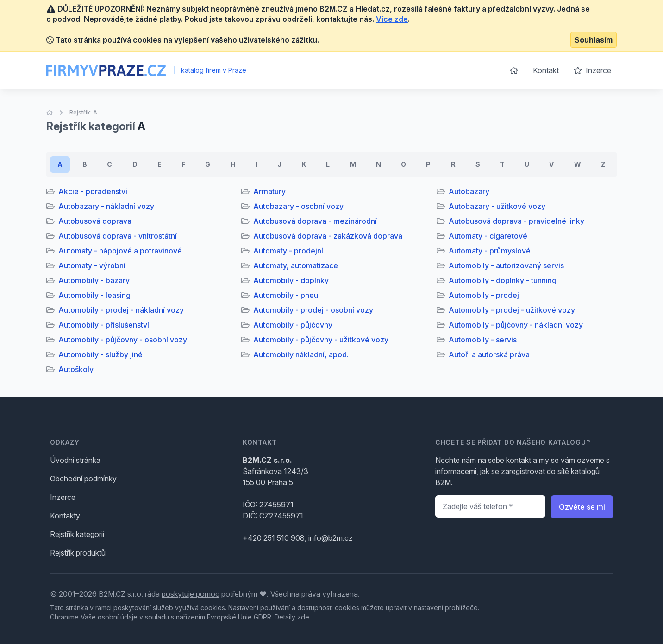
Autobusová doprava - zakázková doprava (328, 236)
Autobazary (469, 191)
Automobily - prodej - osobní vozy (313, 310)
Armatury (269, 191)
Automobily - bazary (94, 280)
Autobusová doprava (95, 221)
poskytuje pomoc (191, 594)
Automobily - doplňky (291, 280)
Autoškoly (76, 369)
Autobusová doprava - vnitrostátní (118, 236)
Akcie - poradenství (93, 191)
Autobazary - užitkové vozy (497, 206)
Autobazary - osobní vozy (298, 206)
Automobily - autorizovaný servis (506, 265)
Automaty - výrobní (92, 265)
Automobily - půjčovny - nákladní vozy (516, 325)
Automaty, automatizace (296, 265)
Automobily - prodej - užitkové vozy (512, 310)
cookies (213, 608)
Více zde (392, 19)
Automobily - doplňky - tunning (503, 280)
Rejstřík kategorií (77, 534)
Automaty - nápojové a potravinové (120, 251)
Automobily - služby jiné (100, 354)
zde (303, 617)
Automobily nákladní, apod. (301, 354)
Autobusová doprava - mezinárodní (315, 221)
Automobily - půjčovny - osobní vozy (123, 340)
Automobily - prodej (484, 295)
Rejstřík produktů (78, 553)
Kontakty (65, 516)
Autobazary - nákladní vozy (106, 206)
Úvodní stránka (75, 460)
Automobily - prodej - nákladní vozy (121, 310)
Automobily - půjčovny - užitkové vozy (321, 340)
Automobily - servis (483, 340)
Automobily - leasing (94, 295)
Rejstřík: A (83, 112)
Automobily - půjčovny (293, 325)
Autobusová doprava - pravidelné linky (516, 221)
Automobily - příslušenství (104, 325)
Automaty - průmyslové (490, 251)
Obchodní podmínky (83, 479)
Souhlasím (594, 40)
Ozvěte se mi (582, 507)
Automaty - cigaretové (488, 236)
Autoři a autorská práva (489, 354)
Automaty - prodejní (288, 251)
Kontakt (546, 70)
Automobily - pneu (286, 295)
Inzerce (592, 70)
